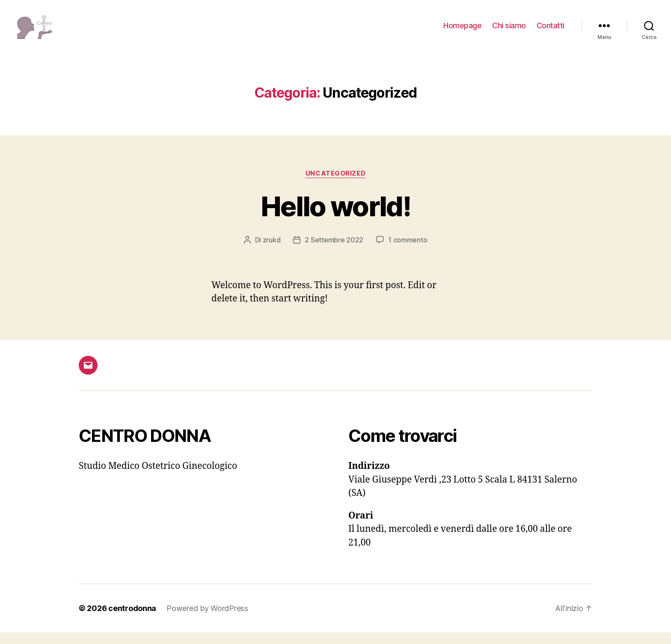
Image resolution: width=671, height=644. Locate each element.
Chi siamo (509, 31)
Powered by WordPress (207, 620)
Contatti (551, 31)
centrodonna (132, 620)
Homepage (462, 31)
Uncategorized (335, 185)
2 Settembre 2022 (334, 251)
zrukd (272, 251)
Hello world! (335, 217)
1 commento (408, 251)
